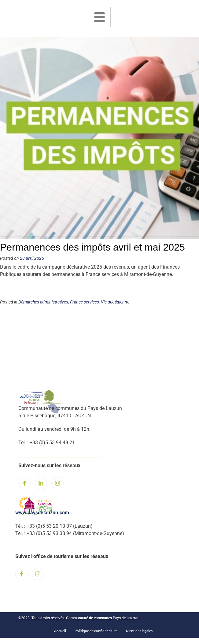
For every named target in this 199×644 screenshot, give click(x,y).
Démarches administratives (43, 302)
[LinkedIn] (41, 483)
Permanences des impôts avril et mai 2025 (92, 247)
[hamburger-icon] (100, 17)
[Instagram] (57, 483)
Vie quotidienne (115, 302)
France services (85, 302)
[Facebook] (24, 483)
